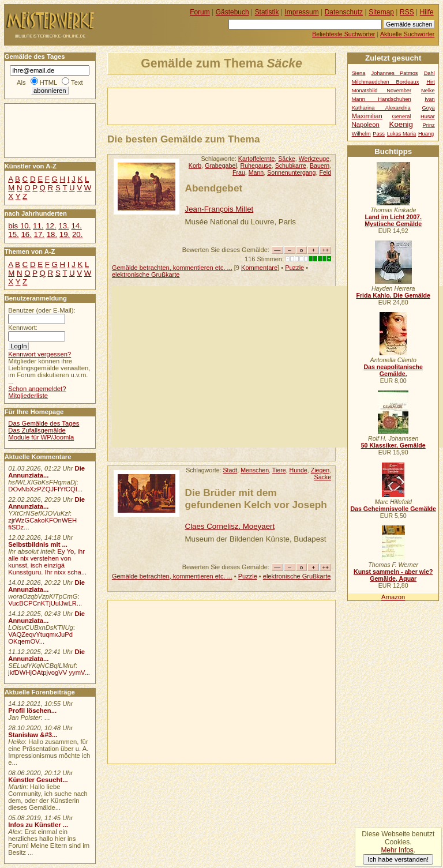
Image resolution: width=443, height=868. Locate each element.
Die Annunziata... (46, 472)
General (401, 117)
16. (26, 234)
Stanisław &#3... (33, 735)
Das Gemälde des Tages (44, 423)
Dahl (429, 73)
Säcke (287, 159)
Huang (426, 134)
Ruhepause (256, 166)
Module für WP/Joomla (41, 437)
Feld (325, 172)
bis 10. (19, 226)
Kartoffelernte (257, 159)
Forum (200, 12)
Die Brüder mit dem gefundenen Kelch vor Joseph (256, 499)
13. (63, 226)
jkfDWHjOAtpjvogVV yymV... (49, 672)
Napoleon (366, 125)
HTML (48, 82)
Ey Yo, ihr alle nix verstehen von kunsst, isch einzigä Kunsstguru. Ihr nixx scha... (47, 562)
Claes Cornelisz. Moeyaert (230, 526)
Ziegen (320, 470)
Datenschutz (344, 12)
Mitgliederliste (28, 396)
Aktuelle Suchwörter (407, 34)
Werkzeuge (314, 159)
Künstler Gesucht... (38, 780)
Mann (256, 172)
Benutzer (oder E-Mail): (42, 310)
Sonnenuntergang (291, 172)
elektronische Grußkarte (146, 275)
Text (77, 82)
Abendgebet (214, 188)
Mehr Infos (397, 850)
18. (52, 234)
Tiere (279, 470)
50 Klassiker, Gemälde (393, 445)
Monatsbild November (382, 91)
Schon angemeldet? (37, 389)
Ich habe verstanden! (398, 859)
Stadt (230, 470)
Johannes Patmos (395, 73)
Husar (428, 117)
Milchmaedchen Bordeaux (386, 82)
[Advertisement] (243, 106)
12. (51, 226)
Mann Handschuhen (382, 99)
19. (65, 234)
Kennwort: (23, 328)
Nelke (428, 91)
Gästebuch (232, 12)
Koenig (401, 124)
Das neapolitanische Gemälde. (393, 370)
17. (39, 234)
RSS (407, 12)
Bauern (320, 166)
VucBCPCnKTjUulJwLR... (45, 603)
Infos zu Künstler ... (38, 825)
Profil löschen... (32, 711)
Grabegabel (221, 166)
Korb (195, 166)
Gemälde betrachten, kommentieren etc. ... (172, 268)
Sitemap (381, 12)
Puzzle (294, 268)
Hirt (430, 82)
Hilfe (427, 12)
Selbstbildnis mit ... (38, 544)
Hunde (299, 470)
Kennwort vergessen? (40, 354)
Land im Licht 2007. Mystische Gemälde (393, 220)
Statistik (267, 12)
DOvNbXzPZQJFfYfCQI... (45, 489)
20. (77, 234)
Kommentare (259, 268)
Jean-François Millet (219, 209)
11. (38, 226)
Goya (429, 108)
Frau (239, 172)
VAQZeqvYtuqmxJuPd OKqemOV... (40, 638)
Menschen (255, 470)
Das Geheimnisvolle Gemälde (393, 509)
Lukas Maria (402, 134)
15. (13, 234)
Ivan (430, 99)
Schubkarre (291, 166)
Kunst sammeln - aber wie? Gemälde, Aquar (393, 575)
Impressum (302, 12)
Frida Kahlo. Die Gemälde (393, 295)
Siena (359, 73)
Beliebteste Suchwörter (343, 34)
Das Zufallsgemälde (37, 430)
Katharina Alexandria (381, 108)
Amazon (393, 597)
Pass (379, 134)
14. (76, 226)
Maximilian (367, 116)
